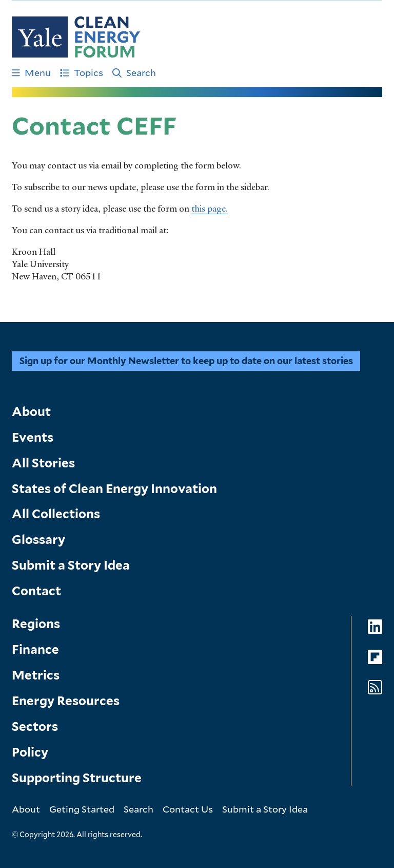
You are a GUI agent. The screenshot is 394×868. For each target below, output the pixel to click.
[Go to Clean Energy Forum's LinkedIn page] (375, 627)
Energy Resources (66, 701)
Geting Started (82, 809)
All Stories (43, 463)
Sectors (35, 727)
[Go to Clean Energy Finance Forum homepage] (76, 37)
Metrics (36, 675)
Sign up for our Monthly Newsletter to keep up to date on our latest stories (186, 361)
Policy (30, 752)
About (31, 412)
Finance (35, 649)
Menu (31, 72)
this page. (210, 209)
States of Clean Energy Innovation (114, 489)
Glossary (38, 540)
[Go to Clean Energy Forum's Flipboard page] (375, 657)
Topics (82, 72)
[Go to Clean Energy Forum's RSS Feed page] (375, 687)
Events (33, 437)
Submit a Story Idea (71, 565)
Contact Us (188, 809)
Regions (36, 624)
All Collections (56, 514)
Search (134, 72)
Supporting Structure (77, 778)
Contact (36, 591)
